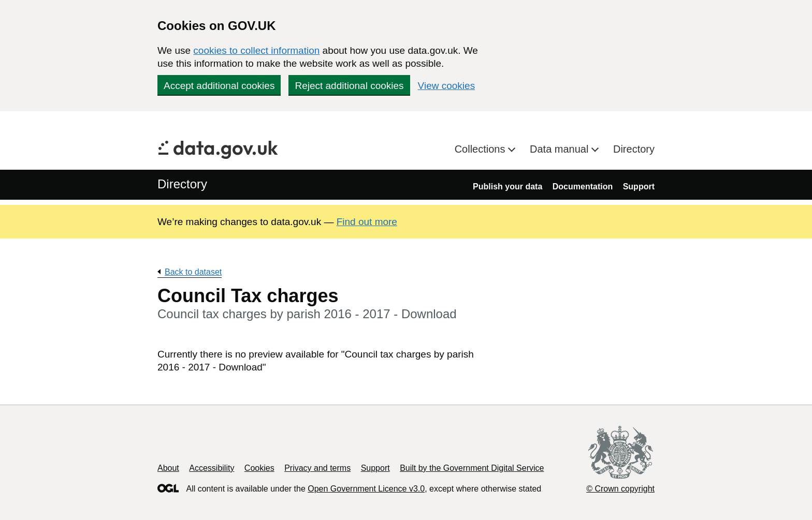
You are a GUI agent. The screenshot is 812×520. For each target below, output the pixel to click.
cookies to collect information (256, 50)
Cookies (259, 468)
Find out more (367, 222)
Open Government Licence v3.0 (366, 489)
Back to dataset (193, 272)
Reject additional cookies (349, 86)
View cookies (447, 86)
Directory (634, 149)
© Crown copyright (620, 489)
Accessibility (212, 468)
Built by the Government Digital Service (472, 468)
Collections (481, 149)
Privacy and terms (317, 468)
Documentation (583, 187)
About (168, 468)
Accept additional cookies (219, 86)
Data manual (561, 149)
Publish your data (508, 187)
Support (639, 187)
